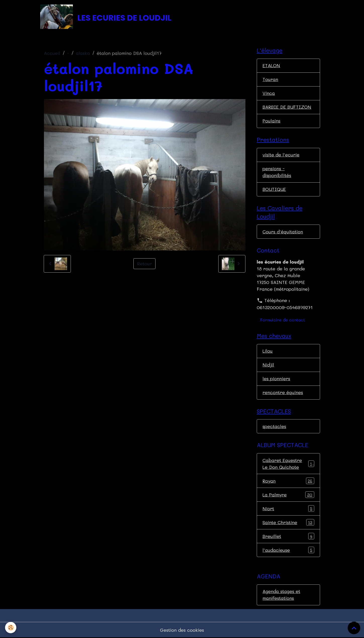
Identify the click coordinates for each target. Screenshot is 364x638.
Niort (288, 508)
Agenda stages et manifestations (281, 595)
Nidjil (268, 365)
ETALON (271, 65)
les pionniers (276, 378)
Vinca (269, 93)
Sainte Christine (288, 522)
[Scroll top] (354, 628)
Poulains (271, 121)
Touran (270, 79)
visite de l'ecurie (281, 155)
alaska (83, 53)
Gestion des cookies (182, 630)
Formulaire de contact (283, 320)
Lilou (268, 351)
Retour (145, 264)
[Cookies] (11, 628)
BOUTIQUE (274, 189)
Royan (288, 481)
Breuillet (288, 536)
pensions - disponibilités (277, 172)
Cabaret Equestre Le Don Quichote (288, 464)
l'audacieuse (288, 550)
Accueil (52, 53)
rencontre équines (283, 392)
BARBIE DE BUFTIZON (287, 107)
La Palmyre (288, 495)
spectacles (274, 426)
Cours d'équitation (283, 232)
